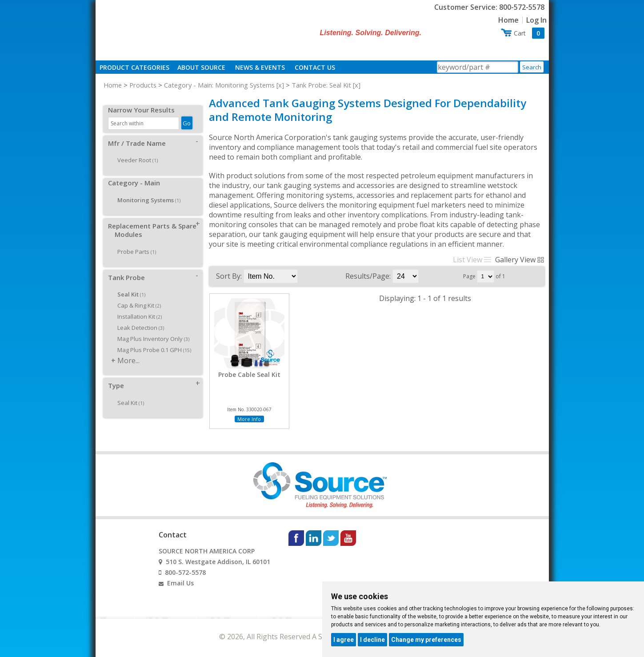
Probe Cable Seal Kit (249, 375)
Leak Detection (138, 318)
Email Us (180, 583)
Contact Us (315, 67)
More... (128, 351)
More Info (249, 419)
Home (508, 20)
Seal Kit (128, 393)
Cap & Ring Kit (136, 296)
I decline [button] (372, 640)
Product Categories (134, 67)
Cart (529, 33)
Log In (536, 20)
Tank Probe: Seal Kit (321, 85)
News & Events (260, 67)
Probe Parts (134, 242)
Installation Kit (136, 307)
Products (143, 85)
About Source (201, 67)
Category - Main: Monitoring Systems (219, 85)
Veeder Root (134, 150)
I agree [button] (344, 640)
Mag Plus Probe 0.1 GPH (151, 340)
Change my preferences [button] (426, 640)
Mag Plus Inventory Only (150, 329)
